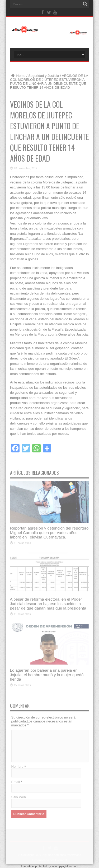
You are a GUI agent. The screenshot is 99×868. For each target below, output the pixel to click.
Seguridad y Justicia (44, 76)
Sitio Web (19, 797)
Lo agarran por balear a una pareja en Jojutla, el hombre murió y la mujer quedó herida (47, 675)
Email (16, 782)
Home (18, 76)
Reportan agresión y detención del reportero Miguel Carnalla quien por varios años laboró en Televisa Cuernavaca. (49, 533)
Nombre (17, 767)
